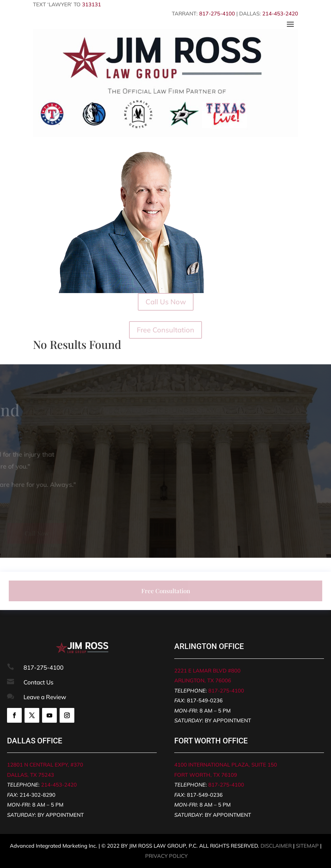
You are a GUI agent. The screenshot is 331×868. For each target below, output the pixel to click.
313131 (92, 4)
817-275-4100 (217, 14)
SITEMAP (307, 846)
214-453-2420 (280, 14)
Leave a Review (45, 697)
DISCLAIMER (276, 846)
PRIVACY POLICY (166, 856)
